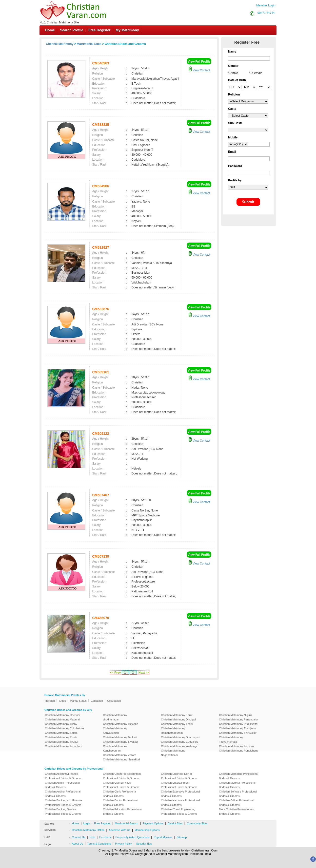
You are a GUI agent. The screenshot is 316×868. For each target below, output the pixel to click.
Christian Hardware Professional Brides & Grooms (180, 803)
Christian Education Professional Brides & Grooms (123, 811)
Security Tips (144, 844)
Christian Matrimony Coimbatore (64, 728)
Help (92, 837)
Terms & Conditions (99, 844)
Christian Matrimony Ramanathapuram (173, 731)
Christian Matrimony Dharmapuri (180, 737)
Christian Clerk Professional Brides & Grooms (120, 794)
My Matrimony (127, 30)
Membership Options (147, 830)
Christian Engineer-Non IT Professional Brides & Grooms (179, 776)
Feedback (105, 837)
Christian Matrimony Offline (88, 830)
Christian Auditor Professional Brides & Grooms (63, 794)
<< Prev (115, 673)
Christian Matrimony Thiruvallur (238, 733)
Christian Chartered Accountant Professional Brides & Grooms (122, 776)
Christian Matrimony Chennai (62, 715)
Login (87, 823)
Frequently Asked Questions (133, 837)
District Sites (175, 823)
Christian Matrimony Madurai (62, 719)
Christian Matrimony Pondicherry (239, 751)
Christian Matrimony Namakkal (121, 759)
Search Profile (72, 30)
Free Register (99, 30)
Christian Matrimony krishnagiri (180, 746)
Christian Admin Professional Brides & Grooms (62, 785)
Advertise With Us (120, 830)
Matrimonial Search (127, 823)
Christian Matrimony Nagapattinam (173, 753)
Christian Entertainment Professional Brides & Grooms (179, 785)
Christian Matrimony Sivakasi (120, 742)
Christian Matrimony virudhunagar (115, 717)
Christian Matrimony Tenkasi (120, 737)
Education (97, 701)
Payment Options (153, 823)
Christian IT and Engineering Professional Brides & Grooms (179, 811)
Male (235, 73)
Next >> (144, 673)
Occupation (114, 701)
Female (257, 73)
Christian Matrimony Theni (177, 724)
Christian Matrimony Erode (61, 737)
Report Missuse (163, 837)
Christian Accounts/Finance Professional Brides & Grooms (63, 776)
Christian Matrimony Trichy (61, 724)
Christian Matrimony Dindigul (178, 719)
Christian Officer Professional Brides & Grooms (237, 803)
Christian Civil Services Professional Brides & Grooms (121, 785)
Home (50, 30)
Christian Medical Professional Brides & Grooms (237, 785)
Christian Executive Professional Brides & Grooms (180, 794)
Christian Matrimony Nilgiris (236, 715)
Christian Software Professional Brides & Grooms (238, 794)
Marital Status (78, 701)
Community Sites (197, 823)
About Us (77, 844)
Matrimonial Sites (89, 44)
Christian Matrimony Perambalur (238, 719)
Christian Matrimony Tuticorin (120, 724)
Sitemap (182, 837)
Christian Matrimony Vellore (120, 755)
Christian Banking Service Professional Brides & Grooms (63, 811)
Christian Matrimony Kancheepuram (115, 748)
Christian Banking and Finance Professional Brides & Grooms (63, 803)
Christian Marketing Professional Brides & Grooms (238, 776)
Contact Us (79, 837)
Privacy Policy (123, 844)
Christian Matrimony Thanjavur (237, 728)
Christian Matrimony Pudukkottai (238, 724)
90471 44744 (266, 13)
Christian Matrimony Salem (61, 733)
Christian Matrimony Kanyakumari (115, 731)
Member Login (266, 5)
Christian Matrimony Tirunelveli (63, 746)
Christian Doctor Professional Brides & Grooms (120, 803)
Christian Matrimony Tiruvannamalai (231, 739)
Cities (62, 701)
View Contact (199, 70)
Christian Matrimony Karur (177, 715)
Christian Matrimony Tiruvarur (237, 746)
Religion (50, 701)
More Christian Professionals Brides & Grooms (236, 811)
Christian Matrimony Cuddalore (180, 742)
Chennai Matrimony (60, 44)
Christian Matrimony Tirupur (62, 742)
